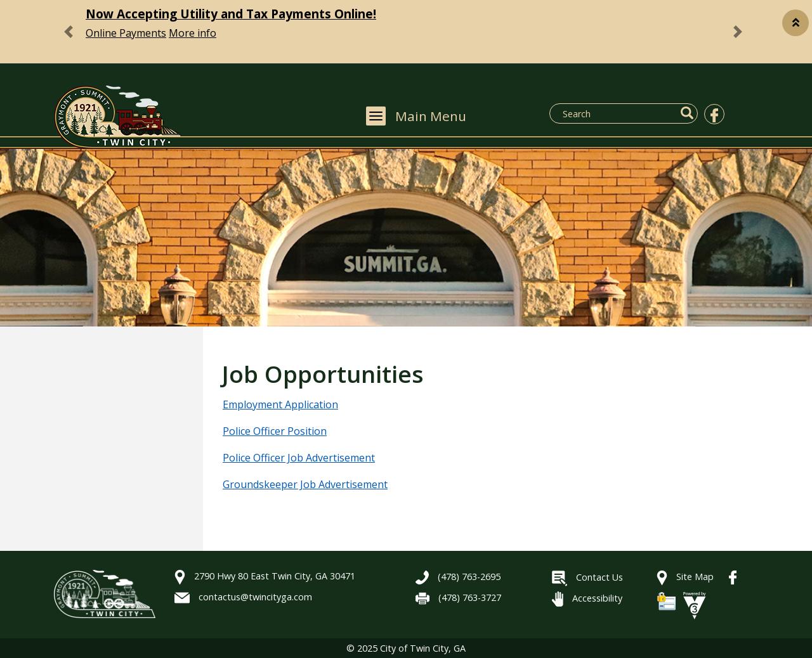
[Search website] (618, 113)
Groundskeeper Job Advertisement (305, 484)
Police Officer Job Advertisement (299, 458)
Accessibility (587, 598)
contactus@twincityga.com (243, 597)
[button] (796, 23)
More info (193, 33)
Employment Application (280, 404)
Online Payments (126, 33)
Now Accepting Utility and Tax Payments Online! (231, 14)
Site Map (685, 577)
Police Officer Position (275, 431)
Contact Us (587, 577)
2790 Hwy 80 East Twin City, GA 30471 (265, 576)
